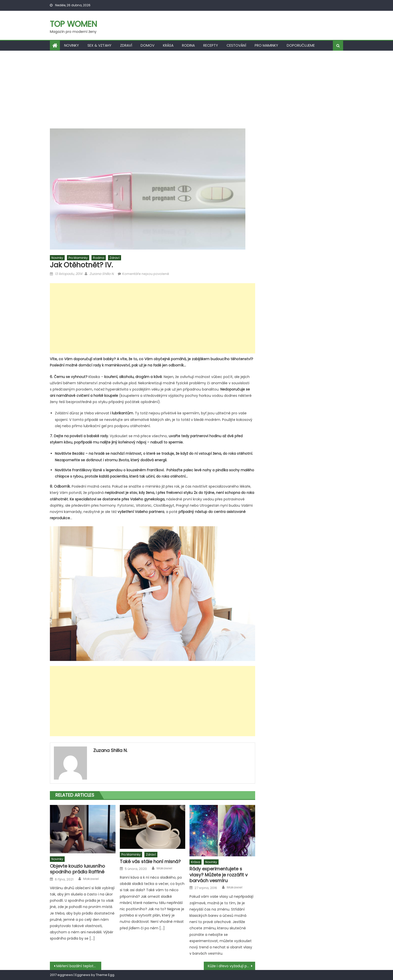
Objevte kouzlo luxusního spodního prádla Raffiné (77, 869)
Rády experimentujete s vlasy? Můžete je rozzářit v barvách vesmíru (219, 875)
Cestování (236, 45)
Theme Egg (105, 975)
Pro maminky (266, 45)
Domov (148, 45)
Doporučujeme (301, 45)
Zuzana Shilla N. (102, 274)
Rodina (188, 45)
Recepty (211, 45)
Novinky (72, 45)
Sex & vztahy (100, 45)
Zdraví (126, 45)
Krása (168, 45)
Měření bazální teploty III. (78, 966)
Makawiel (91, 879)
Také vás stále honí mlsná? (150, 861)
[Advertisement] (197, 88)
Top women (73, 24)
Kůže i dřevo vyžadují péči (230, 966)
